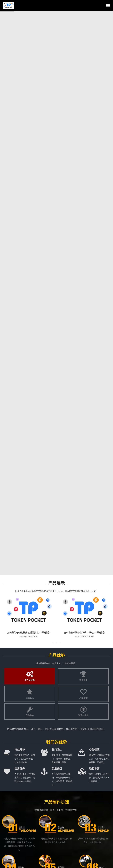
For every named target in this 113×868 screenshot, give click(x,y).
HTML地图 (82, 864)
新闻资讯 (56, 406)
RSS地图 (73, 864)
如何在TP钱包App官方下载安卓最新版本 (27, 453)
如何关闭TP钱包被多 (28, 141)
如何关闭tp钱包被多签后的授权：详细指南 (28, 137)
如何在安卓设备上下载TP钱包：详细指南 (84, 137)
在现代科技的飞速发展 (84, 141)
